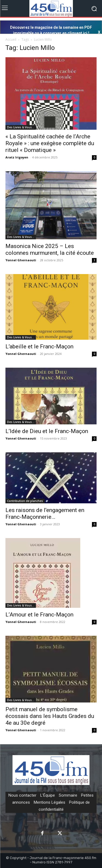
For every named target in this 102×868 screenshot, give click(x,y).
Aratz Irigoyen (17, 157)
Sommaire (68, 795)
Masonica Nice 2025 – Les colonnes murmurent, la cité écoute (50, 249)
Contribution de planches (25, 501)
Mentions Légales (50, 802)
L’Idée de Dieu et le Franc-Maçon (47, 431)
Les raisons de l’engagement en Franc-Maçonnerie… (45, 514)
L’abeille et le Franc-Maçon (39, 346)
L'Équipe (48, 795)
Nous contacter (22, 795)
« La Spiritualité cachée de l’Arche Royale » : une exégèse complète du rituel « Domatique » (50, 143)
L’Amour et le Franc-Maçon (39, 615)
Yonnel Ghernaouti (21, 260)
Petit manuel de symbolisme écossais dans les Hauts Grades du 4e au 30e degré (50, 716)
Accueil (11, 39)
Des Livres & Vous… (21, 127)
